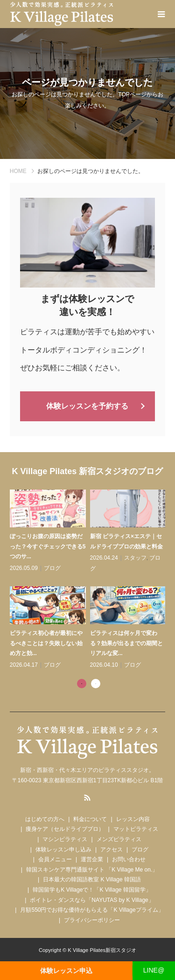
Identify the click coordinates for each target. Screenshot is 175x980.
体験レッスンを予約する (87, 406)
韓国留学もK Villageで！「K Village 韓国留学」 (92, 890)
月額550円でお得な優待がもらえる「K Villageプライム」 (92, 910)
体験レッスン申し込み (63, 850)
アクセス (112, 850)
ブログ (52, 568)
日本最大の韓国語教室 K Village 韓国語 (92, 879)
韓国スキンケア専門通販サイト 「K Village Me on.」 (92, 870)
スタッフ (135, 558)
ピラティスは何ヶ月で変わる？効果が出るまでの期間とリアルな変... (126, 643)
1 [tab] (82, 684)
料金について (90, 819)
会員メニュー (55, 859)
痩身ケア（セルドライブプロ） (65, 829)
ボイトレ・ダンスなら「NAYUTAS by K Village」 (92, 900)
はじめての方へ (45, 819)
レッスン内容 (133, 819)
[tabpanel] (90, 580)
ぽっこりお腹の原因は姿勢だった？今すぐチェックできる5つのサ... (48, 546)
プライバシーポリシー (92, 920)
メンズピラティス (119, 839)
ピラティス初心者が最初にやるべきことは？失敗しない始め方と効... (46, 643)
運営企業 (92, 859)
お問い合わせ (129, 859)
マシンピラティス (65, 839)
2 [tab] (96, 684)
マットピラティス (136, 829)
